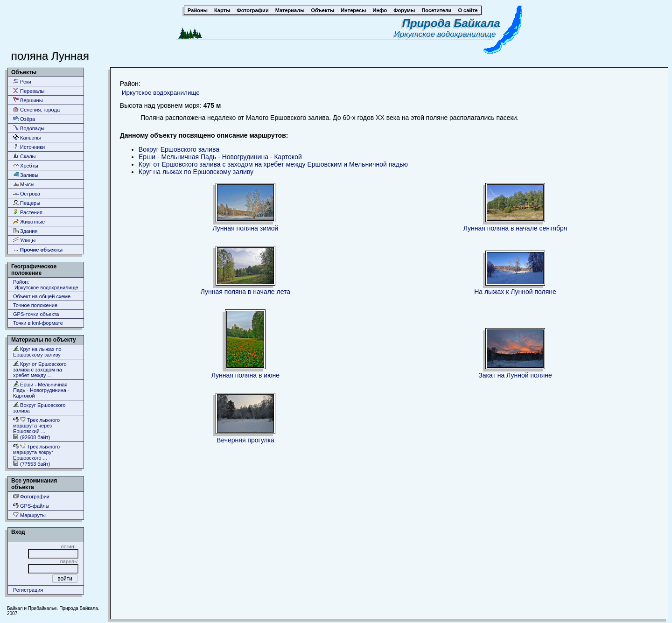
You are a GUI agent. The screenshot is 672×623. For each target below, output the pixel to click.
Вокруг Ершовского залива (39, 408)
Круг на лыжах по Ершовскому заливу (37, 352)
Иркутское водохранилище (447, 34)
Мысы (24, 184)
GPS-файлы (31, 506)
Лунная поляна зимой (246, 228)
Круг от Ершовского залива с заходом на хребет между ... (40, 369)
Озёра (24, 119)
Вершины (28, 100)
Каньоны (27, 137)
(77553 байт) (31, 464)
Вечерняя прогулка (245, 440)
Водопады (29, 128)
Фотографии (31, 496)
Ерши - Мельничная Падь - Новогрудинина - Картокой (41, 390)
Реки (22, 81)
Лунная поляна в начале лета (245, 292)
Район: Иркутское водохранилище (46, 285)
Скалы (24, 156)
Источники (29, 147)
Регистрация (28, 590)
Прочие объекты (38, 249)
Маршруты (29, 515)
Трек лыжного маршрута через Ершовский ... (36, 425)
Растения (28, 212)
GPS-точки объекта (36, 314)
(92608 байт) (31, 437)
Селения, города (36, 109)
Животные (29, 221)
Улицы (24, 240)
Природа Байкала (451, 23)
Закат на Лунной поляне (515, 375)
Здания (25, 231)
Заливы (26, 175)
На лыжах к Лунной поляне (515, 292)
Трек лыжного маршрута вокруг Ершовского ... (36, 452)
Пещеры (27, 203)
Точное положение (35, 305)
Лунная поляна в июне (245, 375)
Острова (27, 193)
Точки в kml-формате (38, 323)
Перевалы (29, 91)
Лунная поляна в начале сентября (515, 228)
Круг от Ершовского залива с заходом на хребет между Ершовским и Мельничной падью (273, 164)
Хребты (26, 165)
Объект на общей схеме (42, 296)
